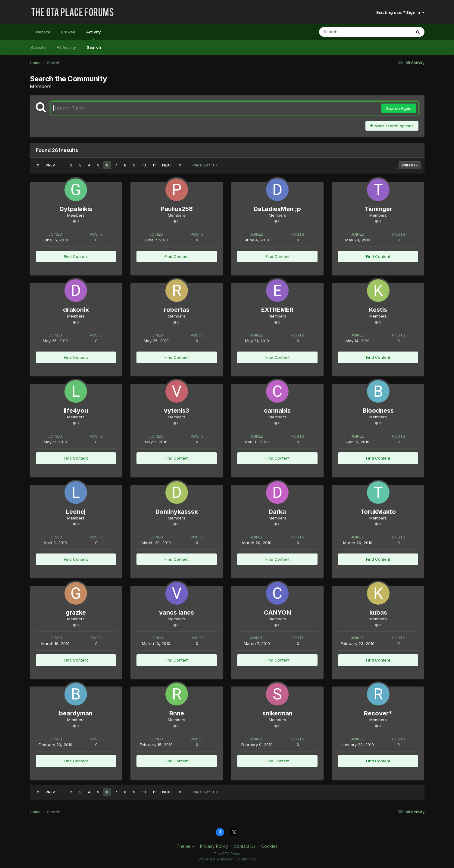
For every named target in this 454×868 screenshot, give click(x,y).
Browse (68, 32)
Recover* (378, 713)
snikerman (277, 713)
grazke (76, 612)
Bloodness (378, 411)
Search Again (399, 108)
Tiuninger (378, 209)
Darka (277, 512)
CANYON (277, 612)
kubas (378, 612)
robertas (177, 310)
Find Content (76, 256)
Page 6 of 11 (205, 165)
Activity (94, 35)
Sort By (410, 165)
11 (154, 165)
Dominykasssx (177, 512)
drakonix (76, 310)
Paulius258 (177, 209)
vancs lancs (177, 612)
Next (167, 165)
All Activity (66, 47)
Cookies (269, 846)
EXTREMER (277, 310)
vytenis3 (177, 411)
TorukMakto (378, 512)
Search (94, 47)
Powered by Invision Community (227, 859)
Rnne (177, 713)
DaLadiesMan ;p (277, 209)
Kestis (378, 310)
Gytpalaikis (76, 209)
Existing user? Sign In (400, 12)
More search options (392, 126)
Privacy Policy (214, 846)
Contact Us (245, 846)
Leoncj (76, 512)
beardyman (76, 713)
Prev (50, 165)
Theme (185, 846)
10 (144, 165)
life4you (76, 411)
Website (43, 32)
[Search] (349, 32)
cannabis (277, 411)
